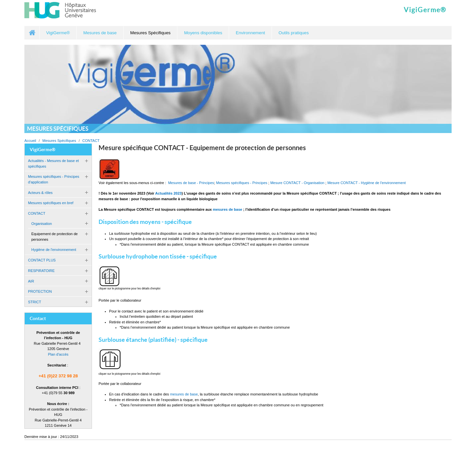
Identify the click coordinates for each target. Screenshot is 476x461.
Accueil (32, 33)
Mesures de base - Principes (191, 183)
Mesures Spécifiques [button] (150, 33)
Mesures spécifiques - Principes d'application (54, 179)
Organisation (42, 224)
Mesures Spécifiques (59, 141)
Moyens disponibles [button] (203, 33)
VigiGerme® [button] (58, 33)
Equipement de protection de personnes (55, 237)
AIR (31, 281)
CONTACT (91, 141)
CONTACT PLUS (42, 260)
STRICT (35, 302)
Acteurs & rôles (40, 193)
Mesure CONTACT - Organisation (297, 183)
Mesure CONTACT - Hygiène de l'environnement (367, 183)
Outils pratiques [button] (294, 33)
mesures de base (184, 394)
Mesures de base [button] (100, 33)
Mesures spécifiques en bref (51, 203)
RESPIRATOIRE (41, 271)
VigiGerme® (425, 10)
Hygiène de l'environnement (54, 250)
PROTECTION (40, 291)
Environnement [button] (250, 33)
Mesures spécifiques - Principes (241, 183)
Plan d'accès (58, 354)
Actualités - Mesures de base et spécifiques (53, 163)
